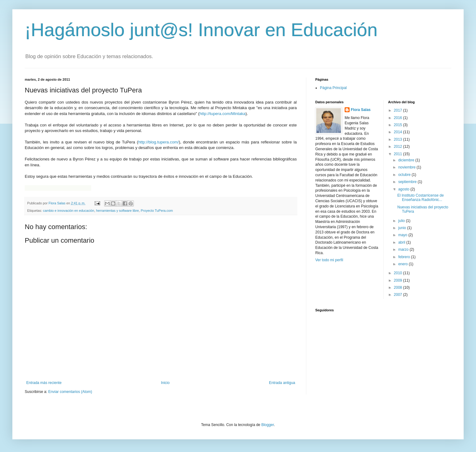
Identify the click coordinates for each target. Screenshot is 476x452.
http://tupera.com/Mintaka (222, 114)
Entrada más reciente (44, 383)
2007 (398, 295)
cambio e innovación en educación (69, 211)
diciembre (407, 160)
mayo (403, 235)
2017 (398, 110)
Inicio (165, 383)
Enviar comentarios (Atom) (70, 392)
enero (403, 264)
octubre (405, 175)
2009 (398, 280)
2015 (398, 125)
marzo (404, 249)
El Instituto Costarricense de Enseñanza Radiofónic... (420, 198)
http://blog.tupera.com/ (158, 142)
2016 (398, 118)
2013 (398, 139)
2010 (398, 273)
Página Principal (333, 88)
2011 (398, 154)
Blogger (268, 425)
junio (403, 228)
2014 (398, 132)
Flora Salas (361, 110)
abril (402, 242)
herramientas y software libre (118, 211)
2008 (398, 288)
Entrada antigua (282, 383)
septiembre (408, 182)
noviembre (407, 167)
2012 (398, 147)
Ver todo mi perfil (329, 260)
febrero (404, 257)
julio (402, 221)
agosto (404, 189)
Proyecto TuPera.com (157, 211)
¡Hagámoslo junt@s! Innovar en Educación (201, 30)
